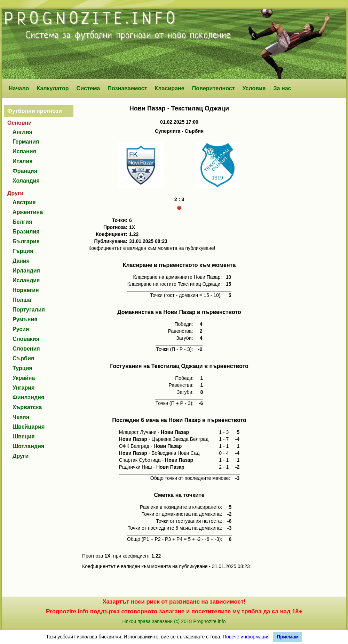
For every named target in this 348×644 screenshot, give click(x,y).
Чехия (21, 417)
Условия (254, 88)
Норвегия (26, 290)
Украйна (24, 378)
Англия (22, 132)
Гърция (23, 251)
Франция (25, 171)
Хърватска (27, 407)
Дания (21, 261)
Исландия (26, 280)
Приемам (288, 637)
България (26, 241)
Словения (26, 349)
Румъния (25, 319)
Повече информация (246, 637)
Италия (23, 161)
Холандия (26, 181)
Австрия (24, 202)
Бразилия (26, 232)
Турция (22, 368)
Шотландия (28, 446)
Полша (22, 300)
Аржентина (28, 212)
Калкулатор (53, 88)
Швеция (24, 436)
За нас (282, 88)
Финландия (28, 397)
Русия (21, 329)
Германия (26, 142)
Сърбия (23, 358)
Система (88, 88)
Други (21, 456)
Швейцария (29, 427)
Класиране (169, 88)
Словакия (26, 339)
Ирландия (26, 271)
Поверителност (213, 88)
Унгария (24, 388)
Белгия (22, 222)
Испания (24, 151)
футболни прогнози (113, 36)
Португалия (29, 310)
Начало (19, 88)
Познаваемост (127, 88)
